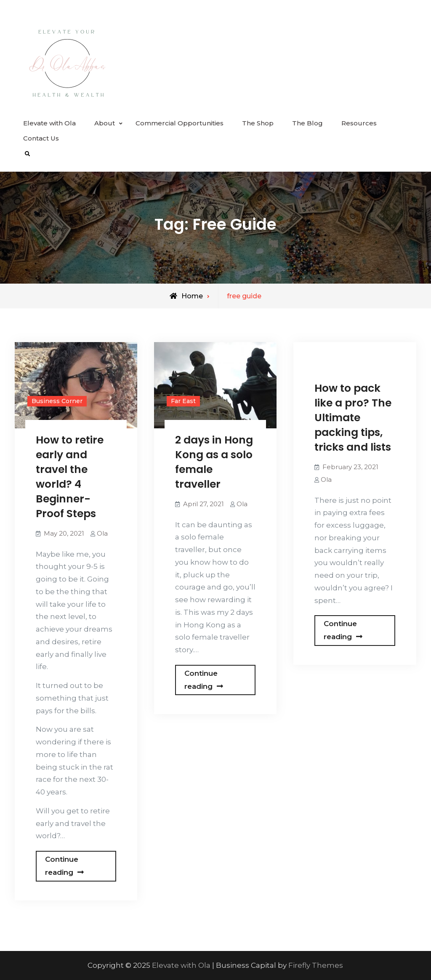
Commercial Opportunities (180, 123)
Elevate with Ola (49, 123)
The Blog (307, 123)
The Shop (258, 123)
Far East (183, 401)
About (105, 123)
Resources (359, 123)
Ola (102, 533)
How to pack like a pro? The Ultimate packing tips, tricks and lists (353, 418)
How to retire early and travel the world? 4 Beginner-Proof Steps (70, 477)
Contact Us (41, 138)
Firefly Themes (316, 965)
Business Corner (57, 401)
